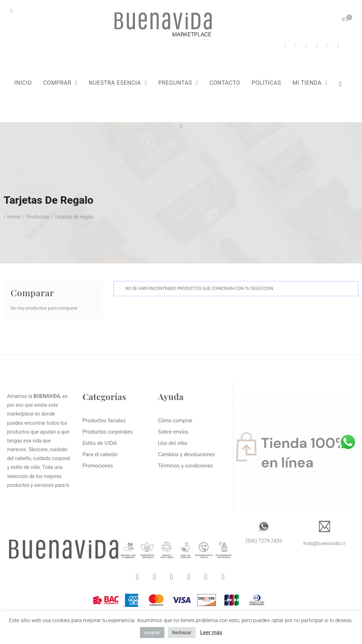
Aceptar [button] (152, 633)
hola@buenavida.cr (324, 543)
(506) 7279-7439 (264, 541)
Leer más (211, 632)
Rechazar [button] (182, 633)
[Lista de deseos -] (343, 84)
